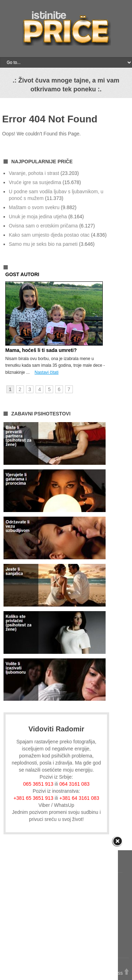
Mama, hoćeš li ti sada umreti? (41, 350)
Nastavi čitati (46, 372)
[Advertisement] (66, 910)
